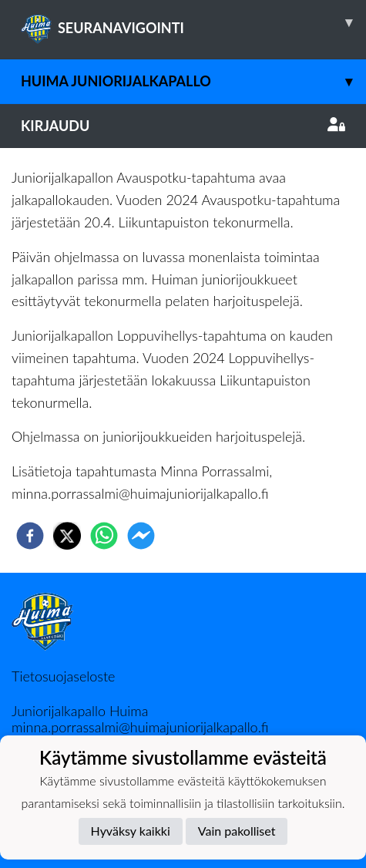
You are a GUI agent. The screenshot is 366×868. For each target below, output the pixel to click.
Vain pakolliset (237, 831)
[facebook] (30, 536)
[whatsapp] (104, 536)
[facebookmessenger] (141, 536)
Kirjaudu (183, 126)
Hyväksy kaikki (131, 831)
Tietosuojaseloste (63, 676)
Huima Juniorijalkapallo (193, 81)
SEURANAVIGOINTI (193, 22)
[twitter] (67, 536)
